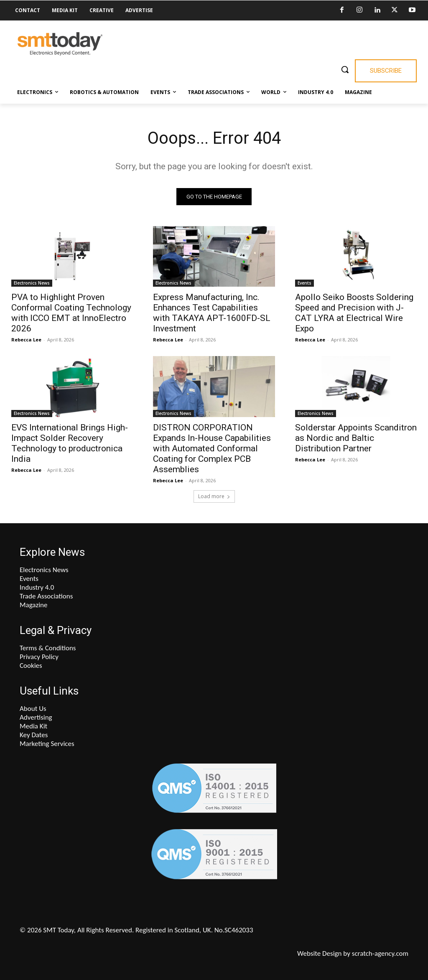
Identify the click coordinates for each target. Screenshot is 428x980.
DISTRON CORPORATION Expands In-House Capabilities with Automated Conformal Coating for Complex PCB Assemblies (212, 448)
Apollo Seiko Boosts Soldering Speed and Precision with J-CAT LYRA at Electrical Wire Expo (354, 313)
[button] (345, 69)
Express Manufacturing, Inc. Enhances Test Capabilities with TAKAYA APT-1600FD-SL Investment (212, 313)
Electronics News (32, 283)
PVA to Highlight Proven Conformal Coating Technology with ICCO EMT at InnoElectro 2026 (71, 313)
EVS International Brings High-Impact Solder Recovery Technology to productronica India (70, 443)
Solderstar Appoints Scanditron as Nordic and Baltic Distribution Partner (356, 438)
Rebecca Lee (26, 340)
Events (304, 283)
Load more (214, 496)
